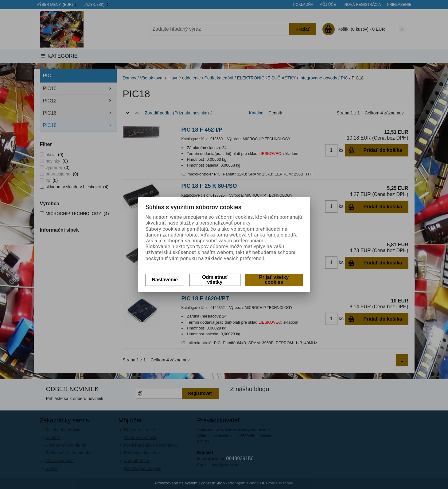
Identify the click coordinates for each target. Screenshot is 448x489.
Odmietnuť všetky (215, 280)
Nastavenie (165, 280)
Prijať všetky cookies (274, 280)
